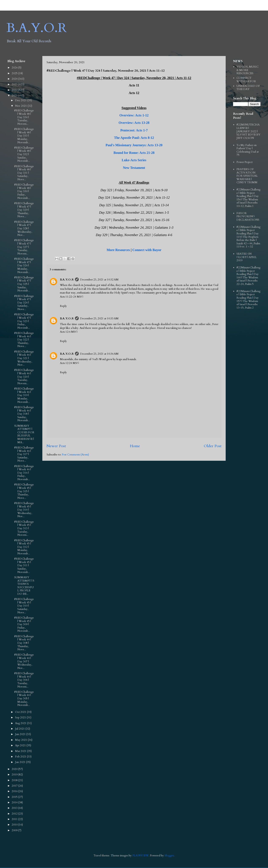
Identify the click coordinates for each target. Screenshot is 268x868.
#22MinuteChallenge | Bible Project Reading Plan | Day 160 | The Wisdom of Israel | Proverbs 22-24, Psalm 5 (248, 276)
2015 (15, 797)
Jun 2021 (21, 734)
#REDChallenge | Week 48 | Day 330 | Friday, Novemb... (24, 191)
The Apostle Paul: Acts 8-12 (134, 138)
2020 (15, 769)
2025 (15, 73)
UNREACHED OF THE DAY (248, 88)
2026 (15, 68)
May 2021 (21, 740)
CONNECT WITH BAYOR (246, 80)
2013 (15, 808)
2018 (15, 780)
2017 (15, 786)
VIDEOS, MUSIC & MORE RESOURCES (247, 70)
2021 (15, 96)
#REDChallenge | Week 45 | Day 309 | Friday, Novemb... (24, 624)
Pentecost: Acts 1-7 (134, 130)
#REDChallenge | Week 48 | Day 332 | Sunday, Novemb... (24, 154)
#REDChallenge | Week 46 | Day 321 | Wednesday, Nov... (24, 358)
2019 (15, 775)
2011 (15, 819)
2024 (15, 79)
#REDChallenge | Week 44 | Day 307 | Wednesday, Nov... (24, 661)
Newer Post (56, 446)
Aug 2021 (21, 723)
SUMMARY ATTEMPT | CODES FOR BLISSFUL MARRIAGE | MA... (24, 434)
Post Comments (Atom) (75, 455)
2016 (15, 791)
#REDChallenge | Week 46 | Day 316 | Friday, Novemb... (24, 473)
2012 (15, 814)
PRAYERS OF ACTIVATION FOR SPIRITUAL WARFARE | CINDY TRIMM (247, 176)
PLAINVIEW (140, 856)
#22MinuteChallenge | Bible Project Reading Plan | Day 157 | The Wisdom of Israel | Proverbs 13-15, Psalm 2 (248, 299)
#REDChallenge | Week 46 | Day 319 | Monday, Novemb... (24, 395)
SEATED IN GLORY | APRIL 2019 (247, 257)
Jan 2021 (21, 762)
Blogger (169, 856)
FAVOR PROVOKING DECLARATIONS (248, 217)
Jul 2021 (20, 729)
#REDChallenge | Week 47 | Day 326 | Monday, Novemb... (24, 265)
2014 (15, 802)
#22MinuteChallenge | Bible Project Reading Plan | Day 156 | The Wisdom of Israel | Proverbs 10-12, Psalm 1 (248, 198)
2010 (15, 825)
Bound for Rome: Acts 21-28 (134, 153)
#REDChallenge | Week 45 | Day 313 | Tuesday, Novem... (24, 528)
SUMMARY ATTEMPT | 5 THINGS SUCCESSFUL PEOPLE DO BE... (24, 586)
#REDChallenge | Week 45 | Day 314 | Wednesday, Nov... (24, 510)
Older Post (213, 446)
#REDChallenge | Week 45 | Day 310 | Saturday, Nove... (24, 606)
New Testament (134, 168)
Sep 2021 (21, 718)
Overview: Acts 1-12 (134, 115)
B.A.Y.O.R (37, 28)
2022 (15, 90)
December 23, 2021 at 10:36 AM (99, 354)
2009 (15, 830)
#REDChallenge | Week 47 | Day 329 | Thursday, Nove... (24, 210)
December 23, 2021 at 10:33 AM (99, 318)
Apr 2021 (21, 745)
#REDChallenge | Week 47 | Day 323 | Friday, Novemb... (24, 321)
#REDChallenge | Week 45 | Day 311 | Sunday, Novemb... (24, 565)
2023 (15, 84)
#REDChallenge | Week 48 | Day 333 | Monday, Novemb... (24, 136)
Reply (63, 306)
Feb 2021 (21, 757)
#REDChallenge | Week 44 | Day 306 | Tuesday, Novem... (24, 680)
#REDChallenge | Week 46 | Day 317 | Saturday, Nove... (24, 454)
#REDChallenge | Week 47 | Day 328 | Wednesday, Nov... (24, 228)
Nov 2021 (21, 106)
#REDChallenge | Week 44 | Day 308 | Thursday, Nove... (24, 643)
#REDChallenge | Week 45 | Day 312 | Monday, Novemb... (24, 547)
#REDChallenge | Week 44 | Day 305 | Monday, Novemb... (24, 699)
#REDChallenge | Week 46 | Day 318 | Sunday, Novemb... (24, 414)
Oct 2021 (21, 712)
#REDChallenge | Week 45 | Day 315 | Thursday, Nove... (24, 491)
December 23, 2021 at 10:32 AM (99, 280)
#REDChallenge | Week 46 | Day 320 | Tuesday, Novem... (24, 377)
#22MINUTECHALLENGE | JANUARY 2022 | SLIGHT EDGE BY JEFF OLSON (248, 131)
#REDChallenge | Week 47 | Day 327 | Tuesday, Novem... (24, 247)
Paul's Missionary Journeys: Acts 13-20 (134, 145)
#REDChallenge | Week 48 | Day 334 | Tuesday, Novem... (24, 117)
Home (135, 446)
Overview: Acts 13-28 (134, 123)
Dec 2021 (21, 100)
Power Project (245, 162)
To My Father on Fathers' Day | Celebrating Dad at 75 (248, 150)
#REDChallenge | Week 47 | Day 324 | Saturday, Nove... (24, 303)
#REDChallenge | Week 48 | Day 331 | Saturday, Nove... (24, 173)
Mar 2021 (21, 751)
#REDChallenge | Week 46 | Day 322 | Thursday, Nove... (24, 340)
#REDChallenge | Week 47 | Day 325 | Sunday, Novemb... (24, 284)
